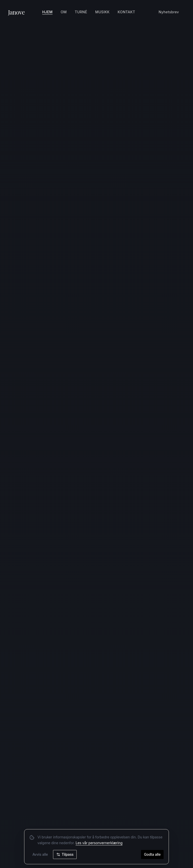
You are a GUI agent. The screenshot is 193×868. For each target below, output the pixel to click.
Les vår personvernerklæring (99, 843)
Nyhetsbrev (169, 12)
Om (64, 12)
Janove (16, 12)
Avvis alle (40, 855)
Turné (81, 12)
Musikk (102, 12)
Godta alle (152, 855)
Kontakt (126, 12)
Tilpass (65, 855)
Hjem (47, 12)
